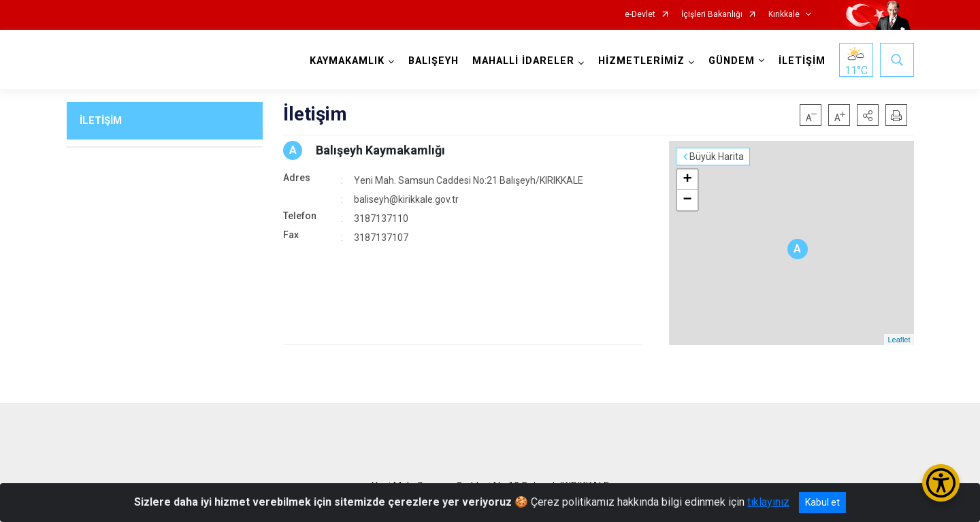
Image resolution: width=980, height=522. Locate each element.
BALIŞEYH (434, 61)
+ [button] (687, 180)
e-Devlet (640, 15)
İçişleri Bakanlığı (712, 15)
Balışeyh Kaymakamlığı (380, 150)
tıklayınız (768, 502)
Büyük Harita (717, 157)
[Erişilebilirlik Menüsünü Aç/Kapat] (941, 483)
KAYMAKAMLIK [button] (347, 61)
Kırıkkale (784, 15)
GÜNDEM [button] (732, 61)
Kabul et (822, 502)
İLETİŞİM (802, 61)
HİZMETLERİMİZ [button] (641, 61)
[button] (868, 115)
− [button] (687, 200)
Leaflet (899, 340)
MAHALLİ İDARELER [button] (523, 61)
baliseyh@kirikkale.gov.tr (406, 199)
